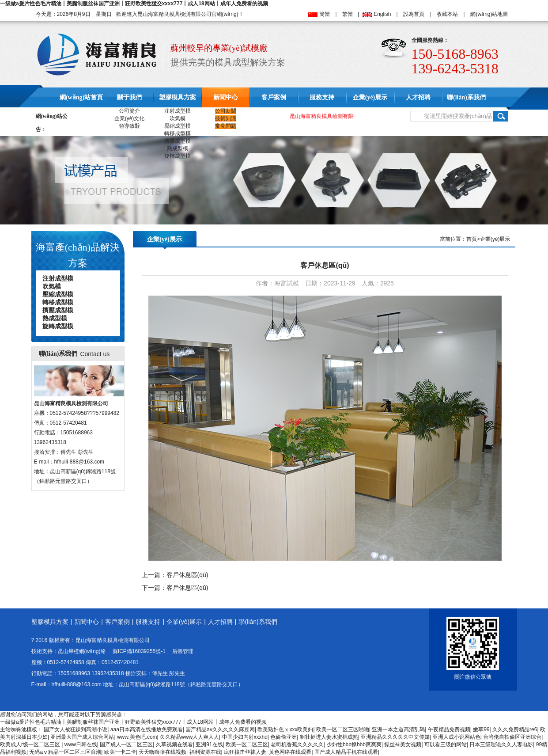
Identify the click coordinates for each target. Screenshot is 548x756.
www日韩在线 (81, 745)
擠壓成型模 (178, 141)
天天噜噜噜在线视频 (163, 752)
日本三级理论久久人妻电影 (501, 745)
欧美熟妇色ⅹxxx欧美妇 (285, 729)
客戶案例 (274, 97)
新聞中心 (226, 97)
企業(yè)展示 (370, 97)
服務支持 (322, 97)
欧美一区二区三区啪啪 (343, 729)
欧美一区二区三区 (247, 745)
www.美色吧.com (137, 737)
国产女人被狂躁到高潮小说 (76, 729)
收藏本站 (447, 14)
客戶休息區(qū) (187, 575)
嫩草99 (481, 729)
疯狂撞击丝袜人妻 (245, 752)
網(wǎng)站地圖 (489, 14)
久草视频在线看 (174, 745)
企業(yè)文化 (130, 118)
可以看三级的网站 (446, 745)
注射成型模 (178, 111)
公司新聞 (226, 111)
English (382, 14)
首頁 (472, 239)
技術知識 (226, 118)
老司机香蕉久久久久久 (297, 745)
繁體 (348, 14)
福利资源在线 (205, 752)
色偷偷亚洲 (283, 737)
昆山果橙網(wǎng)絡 (82, 651)
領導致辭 (129, 126)
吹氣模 (178, 118)
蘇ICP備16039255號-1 (139, 651)
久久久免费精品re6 (515, 729)
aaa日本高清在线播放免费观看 (147, 729)
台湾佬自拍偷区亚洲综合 (512, 737)
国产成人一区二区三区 (126, 745)
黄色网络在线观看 (290, 752)
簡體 (325, 14)
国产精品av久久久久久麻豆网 (220, 729)
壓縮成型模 (178, 126)
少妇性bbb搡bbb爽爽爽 (354, 745)
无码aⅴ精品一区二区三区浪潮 (65, 752)
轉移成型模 (178, 133)
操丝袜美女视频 (403, 745)
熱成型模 (178, 148)
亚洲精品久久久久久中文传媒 (395, 737)
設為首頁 (414, 14)
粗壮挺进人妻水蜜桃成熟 (329, 737)
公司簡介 (129, 111)
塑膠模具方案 (178, 97)
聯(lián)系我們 (466, 97)
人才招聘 (418, 97)
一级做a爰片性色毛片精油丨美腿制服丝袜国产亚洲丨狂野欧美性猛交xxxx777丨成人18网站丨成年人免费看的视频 (134, 4)
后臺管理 (183, 651)
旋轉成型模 (178, 156)
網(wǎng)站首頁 (81, 97)
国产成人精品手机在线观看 (346, 752)
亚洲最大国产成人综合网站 (82, 737)
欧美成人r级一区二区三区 (31, 745)
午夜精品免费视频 (449, 729)
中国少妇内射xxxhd (245, 737)
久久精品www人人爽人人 (189, 737)
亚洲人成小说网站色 (457, 737)
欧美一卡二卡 (120, 752)
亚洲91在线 (209, 745)
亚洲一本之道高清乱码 (398, 729)
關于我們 (129, 97)
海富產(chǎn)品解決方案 (78, 255)
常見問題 (226, 126)
